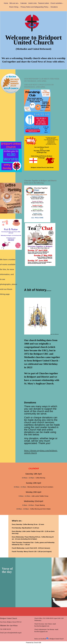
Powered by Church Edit (34, 643)
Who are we (14, 3)
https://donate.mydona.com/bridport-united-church (41, 452)
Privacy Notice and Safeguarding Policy (34, 7)
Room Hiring (14, 7)
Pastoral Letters (44, 3)
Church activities (56, 3)
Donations (54, 7)
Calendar (24, 3)
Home (6, 3)
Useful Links (32, 3)
